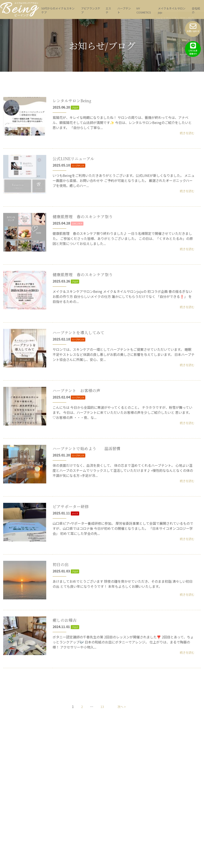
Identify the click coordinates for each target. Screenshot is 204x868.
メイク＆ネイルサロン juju (172, 10)
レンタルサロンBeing (75, 95)
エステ (108, 10)
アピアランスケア (91, 10)
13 (102, 758)
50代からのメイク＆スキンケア (58, 10)
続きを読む (186, 133)
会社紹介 (196, 10)
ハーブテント (124, 10)
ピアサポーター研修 (73, 539)
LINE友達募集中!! (193, 49)
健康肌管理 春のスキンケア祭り (87, 222)
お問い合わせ (193, 28)
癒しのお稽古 (67, 666)
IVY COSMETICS (144, 10)
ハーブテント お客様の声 (80, 412)
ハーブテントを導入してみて (83, 349)
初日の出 (62, 603)
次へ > (122, 758)
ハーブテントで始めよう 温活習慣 (92, 476)
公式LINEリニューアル (77, 158)
